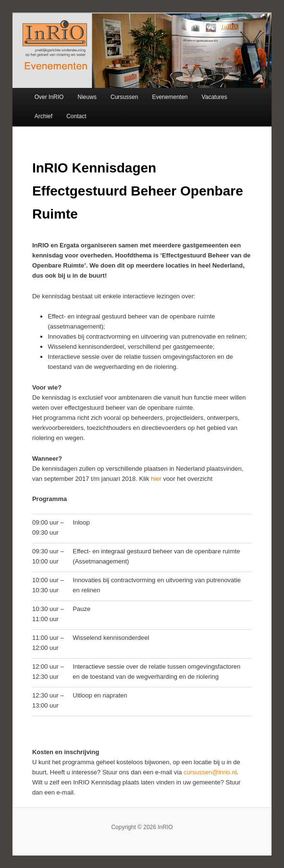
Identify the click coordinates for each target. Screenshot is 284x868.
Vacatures (215, 97)
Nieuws (87, 97)
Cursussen (124, 97)
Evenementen (170, 97)
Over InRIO (49, 97)
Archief (43, 116)
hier (157, 479)
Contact (76, 116)
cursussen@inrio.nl (210, 772)
